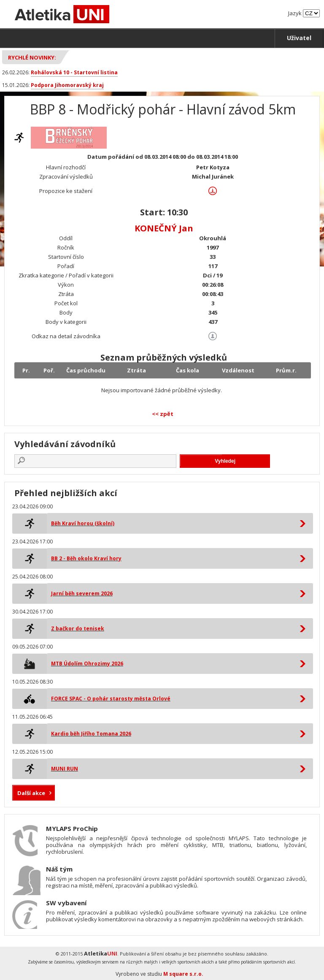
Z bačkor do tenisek (78, 628)
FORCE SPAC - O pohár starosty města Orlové (111, 699)
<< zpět (163, 414)
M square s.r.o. (183, 974)
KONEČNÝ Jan (164, 228)
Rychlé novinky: (32, 57)
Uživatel (299, 38)
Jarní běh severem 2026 (82, 593)
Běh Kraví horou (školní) (83, 523)
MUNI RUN (65, 769)
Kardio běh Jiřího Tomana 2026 (91, 734)
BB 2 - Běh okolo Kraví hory (86, 558)
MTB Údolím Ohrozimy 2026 (87, 664)
